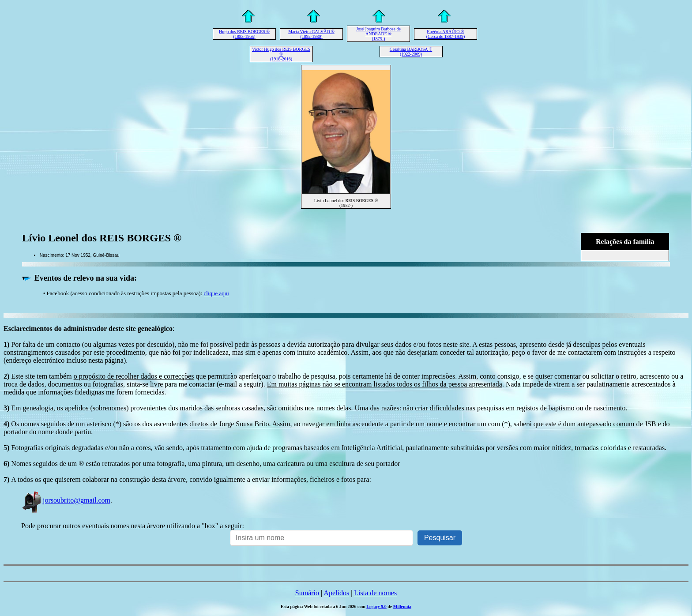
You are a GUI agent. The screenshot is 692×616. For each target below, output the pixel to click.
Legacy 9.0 (376, 607)
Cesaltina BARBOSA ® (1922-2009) (411, 52)
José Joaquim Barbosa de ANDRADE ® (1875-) (378, 34)
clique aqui (216, 293)
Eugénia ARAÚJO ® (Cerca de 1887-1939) (446, 34)
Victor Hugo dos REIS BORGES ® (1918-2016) (281, 54)
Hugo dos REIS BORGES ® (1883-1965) (244, 34)
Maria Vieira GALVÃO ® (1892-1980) (311, 34)
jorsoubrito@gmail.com (66, 500)
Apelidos (336, 593)
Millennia (402, 607)
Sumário (307, 593)
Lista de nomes (375, 593)
